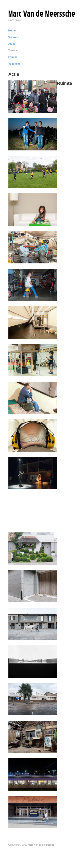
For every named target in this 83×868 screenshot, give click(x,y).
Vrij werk (14, 37)
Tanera (13, 51)
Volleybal (14, 64)
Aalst (12, 44)
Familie (13, 57)
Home (12, 31)
